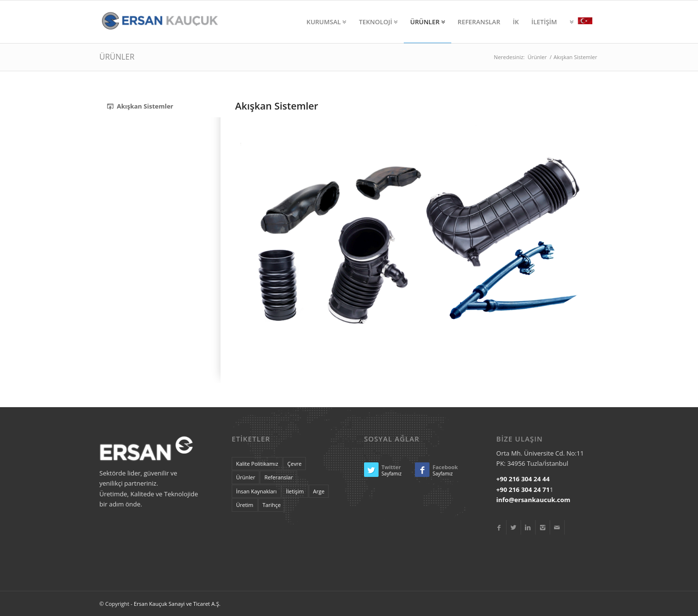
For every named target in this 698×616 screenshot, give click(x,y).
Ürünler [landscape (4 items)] (246, 477)
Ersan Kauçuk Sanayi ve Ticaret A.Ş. (177, 604)
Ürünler (537, 57)
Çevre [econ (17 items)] (294, 464)
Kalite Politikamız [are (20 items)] (257, 464)
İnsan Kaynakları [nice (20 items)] (256, 491)
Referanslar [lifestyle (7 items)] (278, 477)
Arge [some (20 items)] (319, 491)
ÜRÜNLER (117, 57)
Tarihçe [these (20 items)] (272, 505)
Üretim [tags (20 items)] (245, 505)
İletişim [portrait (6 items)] (295, 491)
